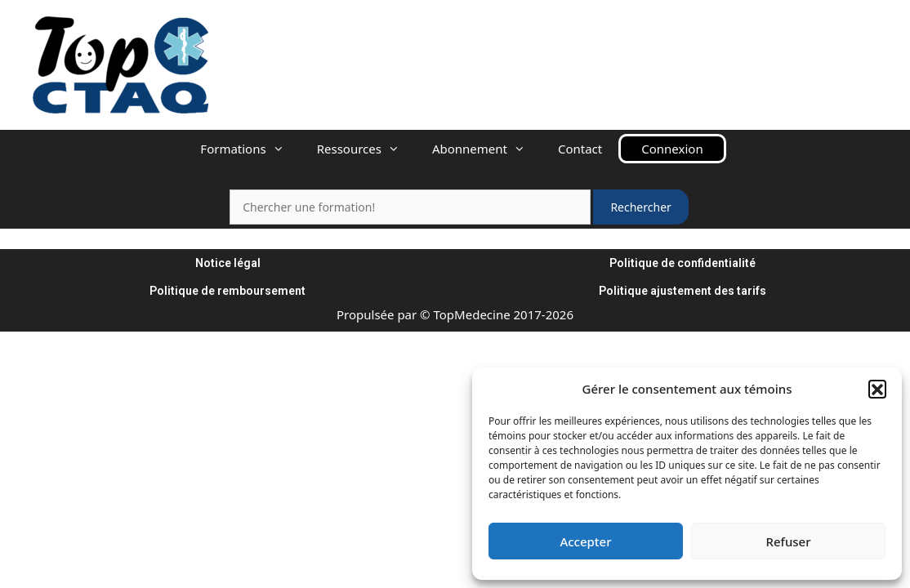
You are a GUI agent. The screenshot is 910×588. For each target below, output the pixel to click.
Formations (250, 149)
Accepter (585, 541)
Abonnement (487, 149)
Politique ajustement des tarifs (682, 291)
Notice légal (228, 263)
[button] (877, 389)
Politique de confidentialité (682, 263)
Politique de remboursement (227, 291)
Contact (580, 149)
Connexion (672, 149)
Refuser (788, 541)
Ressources (366, 149)
